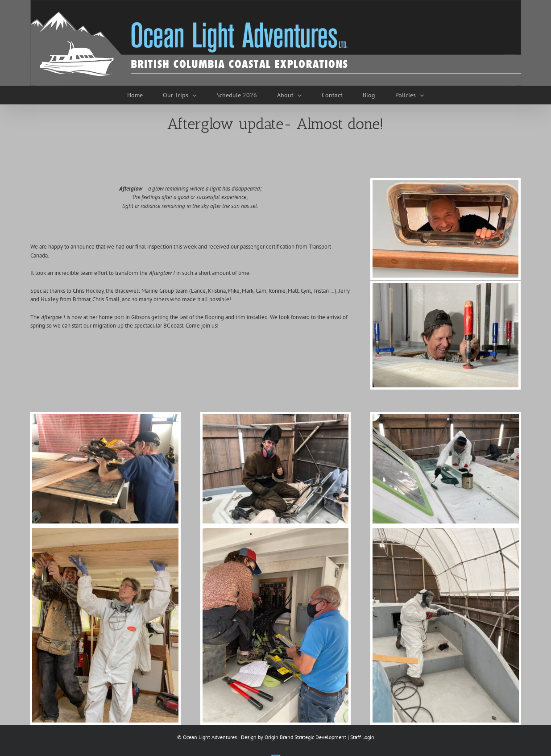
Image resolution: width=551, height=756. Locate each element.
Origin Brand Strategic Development (305, 737)
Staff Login (362, 737)
